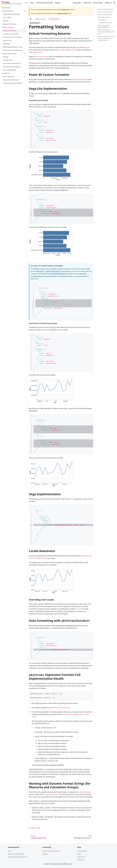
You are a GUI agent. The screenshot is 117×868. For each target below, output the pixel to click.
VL (78, 609)
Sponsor (87, 3)
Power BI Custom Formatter (105, 12)
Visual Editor (7, 17)
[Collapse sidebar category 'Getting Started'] (24, 11)
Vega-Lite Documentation (13, 83)
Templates (7, 44)
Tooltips (6, 57)
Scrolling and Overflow (11, 34)
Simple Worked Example (11, 14)
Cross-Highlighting (9, 70)
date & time (72, 50)
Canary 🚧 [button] (76, 3)
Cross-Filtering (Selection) (12, 63)
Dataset (6, 21)
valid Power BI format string (61, 708)
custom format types (79, 79)
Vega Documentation (11, 80)
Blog (32, 3)
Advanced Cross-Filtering (12, 67)
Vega (78, 47)
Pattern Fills (7, 40)
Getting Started (7, 11)
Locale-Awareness (103, 20)
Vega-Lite (87, 47)
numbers (62, 50)
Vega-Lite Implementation (105, 15)
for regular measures (51, 794)
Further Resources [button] (8, 77)
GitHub (108, 3)
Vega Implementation (104, 17)
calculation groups (85, 792)
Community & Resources (44, 3)
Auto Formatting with (104, 26)
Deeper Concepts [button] (8, 27)
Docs (26, 3)
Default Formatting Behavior (105, 9)
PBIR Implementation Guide (13, 47)
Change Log (6, 73)
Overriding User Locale (105, 23)
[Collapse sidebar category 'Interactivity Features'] (24, 54)
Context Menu (8, 60)
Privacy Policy (98, 3)
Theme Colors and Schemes (13, 37)
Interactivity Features (9, 54)
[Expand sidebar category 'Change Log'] (24, 73)
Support (58, 3)
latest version (63, 13)
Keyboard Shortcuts (10, 24)
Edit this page (35, 828)
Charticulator (37, 52)
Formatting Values (9, 31)
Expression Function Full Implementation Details (106, 32)
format (72, 499)
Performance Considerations (13, 50)
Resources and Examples (51, 851)
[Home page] (31, 19)
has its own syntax (42, 56)
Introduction (6, 8)
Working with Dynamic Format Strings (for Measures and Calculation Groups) (106, 38)
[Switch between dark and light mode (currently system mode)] (114, 3)
